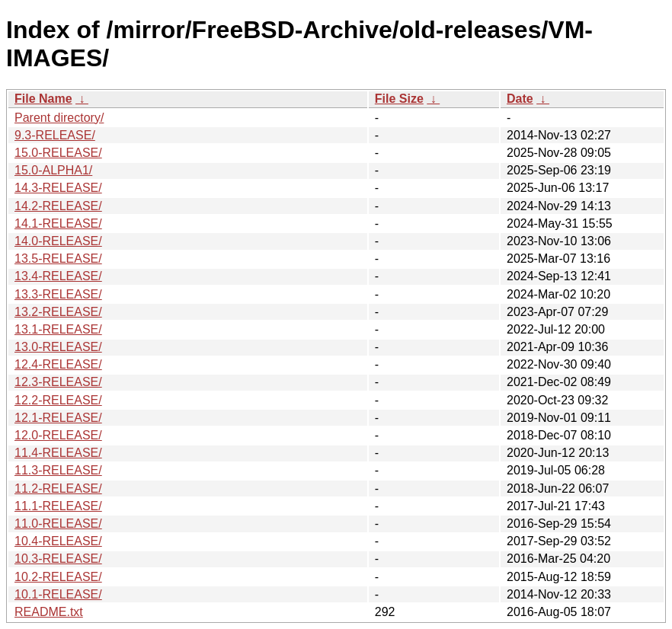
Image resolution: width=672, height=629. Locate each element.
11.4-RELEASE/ (58, 453)
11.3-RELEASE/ (58, 470)
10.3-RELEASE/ (58, 559)
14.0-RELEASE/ (58, 241)
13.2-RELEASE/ (58, 312)
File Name (43, 99)
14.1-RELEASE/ (58, 224)
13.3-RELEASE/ (58, 294)
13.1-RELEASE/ (58, 329)
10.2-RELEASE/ (58, 577)
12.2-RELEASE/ (58, 400)
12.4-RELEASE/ (58, 364)
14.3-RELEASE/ (58, 188)
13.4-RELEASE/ (58, 276)
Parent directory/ (59, 118)
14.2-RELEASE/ (58, 206)
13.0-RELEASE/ (58, 347)
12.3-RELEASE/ (58, 382)
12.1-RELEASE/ (58, 418)
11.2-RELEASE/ (58, 489)
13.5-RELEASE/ (58, 259)
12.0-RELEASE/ (58, 435)
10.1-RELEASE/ (58, 594)
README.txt (49, 612)
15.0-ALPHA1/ (53, 170)
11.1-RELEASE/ (58, 506)
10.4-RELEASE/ (58, 541)
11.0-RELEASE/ (58, 524)
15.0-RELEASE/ (58, 153)
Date (520, 99)
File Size (399, 99)
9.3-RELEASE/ (55, 135)
